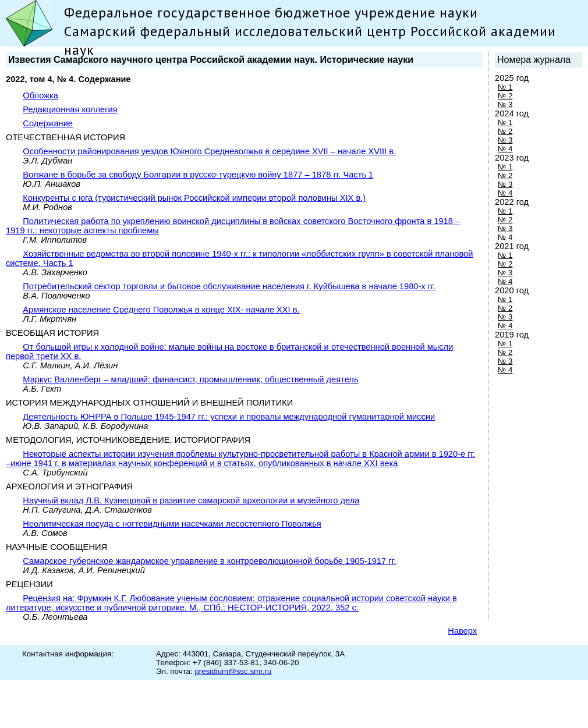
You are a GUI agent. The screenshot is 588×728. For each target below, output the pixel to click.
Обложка (40, 95)
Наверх (462, 631)
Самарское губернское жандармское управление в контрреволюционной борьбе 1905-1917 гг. (209, 561)
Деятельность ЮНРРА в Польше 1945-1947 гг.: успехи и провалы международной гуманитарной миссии (229, 417)
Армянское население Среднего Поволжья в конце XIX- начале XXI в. (161, 310)
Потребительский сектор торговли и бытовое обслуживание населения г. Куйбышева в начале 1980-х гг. (229, 286)
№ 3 (505, 104)
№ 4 (505, 149)
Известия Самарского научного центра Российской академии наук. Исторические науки (211, 60)
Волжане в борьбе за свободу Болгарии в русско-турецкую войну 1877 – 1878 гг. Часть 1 (198, 175)
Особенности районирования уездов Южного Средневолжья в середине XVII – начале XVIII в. (209, 151)
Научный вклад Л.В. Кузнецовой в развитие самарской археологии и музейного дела (191, 500)
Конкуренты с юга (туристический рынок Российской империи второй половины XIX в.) (194, 198)
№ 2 (505, 96)
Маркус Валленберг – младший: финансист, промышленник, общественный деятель (190, 379)
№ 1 (505, 87)
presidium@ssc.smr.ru (233, 671)
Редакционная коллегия (70, 109)
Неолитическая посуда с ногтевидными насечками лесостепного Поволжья (172, 524)
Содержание (48, 123)
